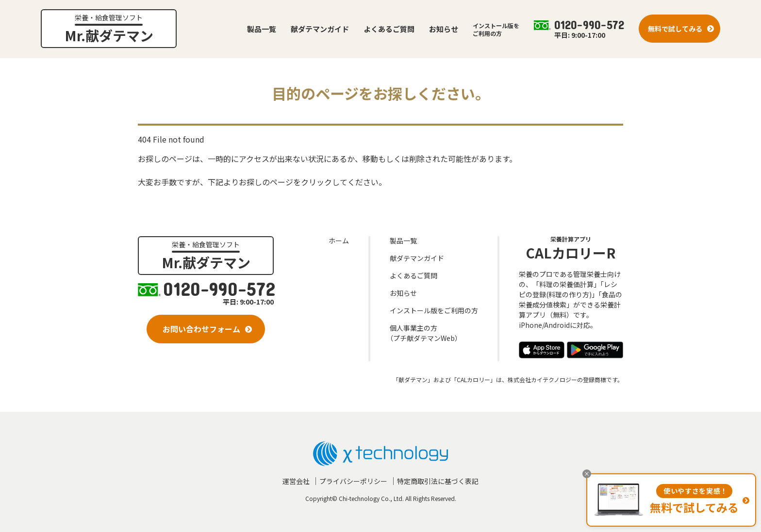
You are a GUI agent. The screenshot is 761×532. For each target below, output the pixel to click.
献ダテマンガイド (320, 29)
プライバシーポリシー (353, 481)
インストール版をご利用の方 (496, 29)
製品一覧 (262, 29)
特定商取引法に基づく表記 (438, 481)
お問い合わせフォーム (201, 329)
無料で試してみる (675, 29)
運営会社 (296, 481)
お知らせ (444, 29)
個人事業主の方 (426, 333)
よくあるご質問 (389, 29)
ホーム (339, 241)
